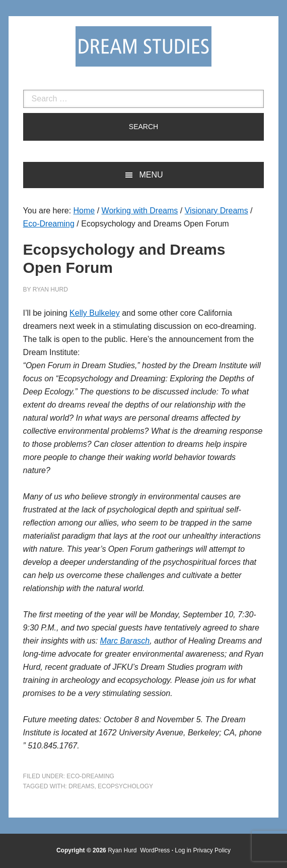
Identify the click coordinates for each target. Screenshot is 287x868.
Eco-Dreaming (90, 776)
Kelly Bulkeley (95, 313)
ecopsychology (125, 786)
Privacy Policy (212, 850)
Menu (151, 175)
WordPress (155, 850)
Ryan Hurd (123, 850)
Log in (183, 850)
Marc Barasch (125, 641)
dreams (81, 786)
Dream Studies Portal (143, 46)
